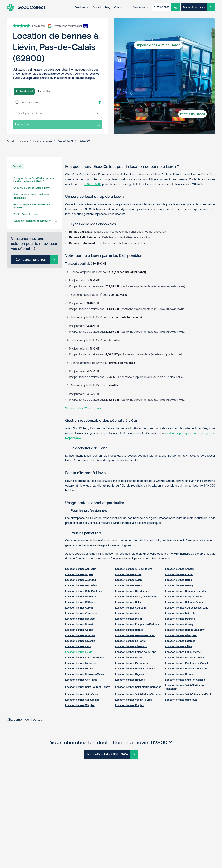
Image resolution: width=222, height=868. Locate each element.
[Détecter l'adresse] (99, 102)
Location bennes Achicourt (81, 569)
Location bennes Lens (78, 646)
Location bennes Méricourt (81, 669)
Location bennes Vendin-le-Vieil (133, 700)
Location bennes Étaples (129, 705)
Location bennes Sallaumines (82, 700)
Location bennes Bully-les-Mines (184, 597)
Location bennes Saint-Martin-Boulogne (138, 687)
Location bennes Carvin (79, 608)
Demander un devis (194, 7)
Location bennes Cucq (128, 613)
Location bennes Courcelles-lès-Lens (187, 608)
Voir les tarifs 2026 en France (84, 408)
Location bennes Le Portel (130, 641)
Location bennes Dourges (180, 619)
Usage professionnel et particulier (32, 221)
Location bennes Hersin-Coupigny (185, 630)
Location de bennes (43, 141)
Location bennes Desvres (80, 619)
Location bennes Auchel (179, 574)
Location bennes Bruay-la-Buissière (136, 597)
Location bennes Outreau (180, 674)
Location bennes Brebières (81, 597)
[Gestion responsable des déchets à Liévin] (56, 207)
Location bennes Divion (129, 619)
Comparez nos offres (31, 260)
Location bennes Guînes (79, 630)
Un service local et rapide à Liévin (32, 188)
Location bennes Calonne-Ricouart (185, 602)
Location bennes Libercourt (131, 646)
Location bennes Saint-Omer (82, 694)
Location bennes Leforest (180, 641)
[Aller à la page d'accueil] (26, 7)
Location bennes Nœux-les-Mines (85, 674)
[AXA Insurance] (71, 26)
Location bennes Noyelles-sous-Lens (187, 669)
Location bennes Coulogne (131, 608)
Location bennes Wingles (80, 705)
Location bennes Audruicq (80, 580)
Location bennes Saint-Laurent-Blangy (87, 687)
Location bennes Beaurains (81, 585)
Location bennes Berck (129, 585)
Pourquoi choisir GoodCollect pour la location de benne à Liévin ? (34, 180)
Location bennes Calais (129, 602)
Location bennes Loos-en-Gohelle (85, 658)
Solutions (80, 7)
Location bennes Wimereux (181, 700)
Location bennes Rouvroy (130, 680)
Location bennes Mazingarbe (132, 663)
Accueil (10, 141)
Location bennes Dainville (180, 613)
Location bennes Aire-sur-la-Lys (134, 569)
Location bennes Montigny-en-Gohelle (187, 663)
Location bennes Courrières (81, 613)
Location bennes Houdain (80, 635)
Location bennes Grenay (179, 624)
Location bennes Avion (128, 580)
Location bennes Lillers (179, 646)
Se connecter (140, 7)
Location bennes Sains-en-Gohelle (185, 680)
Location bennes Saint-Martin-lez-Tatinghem (185, 687)
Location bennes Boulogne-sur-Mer (186, 591)
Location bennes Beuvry (179, 585)
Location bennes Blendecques (133, 591)
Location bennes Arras (128, 574)
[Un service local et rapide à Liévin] (56, 189)
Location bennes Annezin (180, 569)
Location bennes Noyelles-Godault (135, 669)
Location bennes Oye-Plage (81, 680)
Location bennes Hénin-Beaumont (135, 635)
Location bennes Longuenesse (183, 652)
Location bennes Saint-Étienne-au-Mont (188, 694)
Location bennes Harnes (129, 630)
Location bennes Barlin (179, 580)
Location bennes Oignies (130, 674)
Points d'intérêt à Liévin (26, 214)
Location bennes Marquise (81, 663)
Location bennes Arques (79, 574)
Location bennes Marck (129, 658)
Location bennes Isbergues (181, 635)
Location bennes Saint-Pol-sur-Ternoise (138, 694)
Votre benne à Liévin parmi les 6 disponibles (31, 196)
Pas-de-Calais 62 (65, 141)
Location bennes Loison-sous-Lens (136, 652)
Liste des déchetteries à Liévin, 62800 (107, 754)
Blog (108, 7)
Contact (119, 7)
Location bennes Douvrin (80, 624)
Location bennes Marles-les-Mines (185, 658)
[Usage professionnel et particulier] (56, 222)
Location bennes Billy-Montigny (84, 591)
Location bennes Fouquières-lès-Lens (137, 624)
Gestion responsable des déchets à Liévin (32, 206)
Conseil (97, 7)
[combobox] (58, 102)
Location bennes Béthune (80, 602)
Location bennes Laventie (80, 641)
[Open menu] (98, 113)
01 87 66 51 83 (161, 7)
